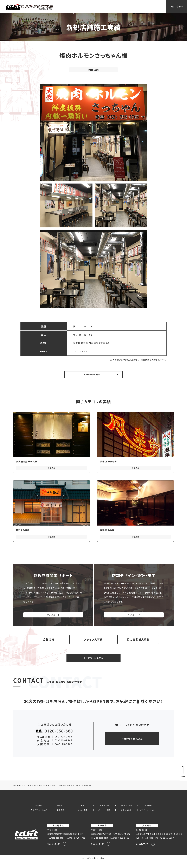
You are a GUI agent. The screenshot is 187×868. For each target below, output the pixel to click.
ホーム (69, 6)
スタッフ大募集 (93, 643)
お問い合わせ (174, 6)
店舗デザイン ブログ (39, 816)
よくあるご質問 (122, 6)
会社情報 (138, 6)
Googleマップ (52, 851)
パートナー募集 (104, 816)
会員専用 (152, 6)
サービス (81, 6)
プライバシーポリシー (148, 816)
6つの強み (39, 812)
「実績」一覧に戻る (92, 375)
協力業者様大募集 (138, 643)
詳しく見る (51, 616)
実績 (92, 6)
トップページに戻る (93, 664)
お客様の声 (105, 6)
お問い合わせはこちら (132, 745)
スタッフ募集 (83, 816)
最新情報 (61, 816)
